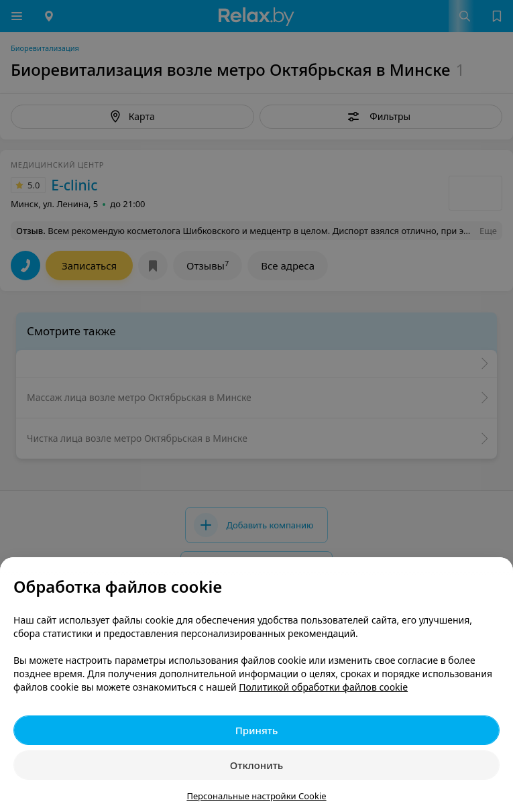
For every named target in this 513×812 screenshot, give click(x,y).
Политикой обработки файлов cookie (323, 687)
